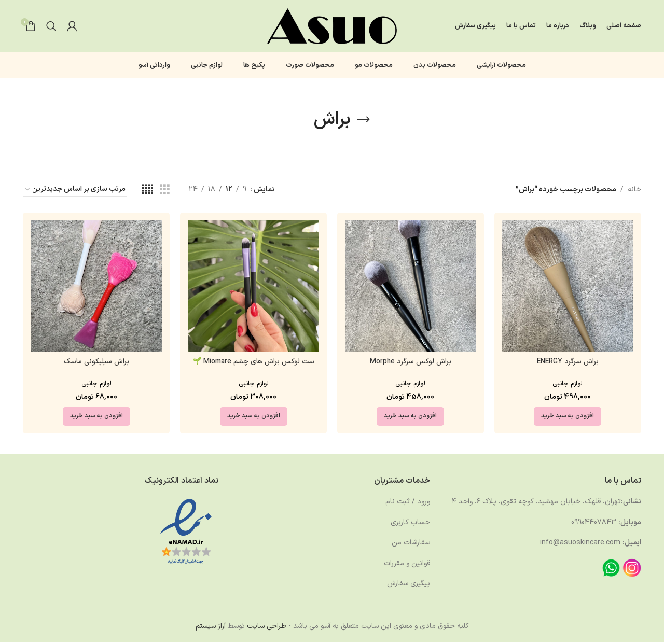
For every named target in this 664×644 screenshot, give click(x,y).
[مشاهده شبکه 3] (165, 192)
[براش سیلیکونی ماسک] (96, 288)
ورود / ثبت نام (408, 503)
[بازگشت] (364, 121)
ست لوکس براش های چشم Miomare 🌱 (253, 363)
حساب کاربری (410, 523)
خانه (634, 191)
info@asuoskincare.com (580, 544)
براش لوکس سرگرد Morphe (411, 363)
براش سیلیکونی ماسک (96, 363)
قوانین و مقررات (407, 564)
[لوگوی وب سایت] (332, 27)
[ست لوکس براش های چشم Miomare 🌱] (253, 288)
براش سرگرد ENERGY (568, 363)
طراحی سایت (267, 628)
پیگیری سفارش (409, 585)
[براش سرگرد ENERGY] (568, 288)
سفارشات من (411, 544)
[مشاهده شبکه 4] (148, 192)
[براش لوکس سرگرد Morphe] (411, 288)
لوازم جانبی (568, 385)
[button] (568, 417)
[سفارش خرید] (75, 192)
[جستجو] (51, 27)
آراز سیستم (211, 628)
